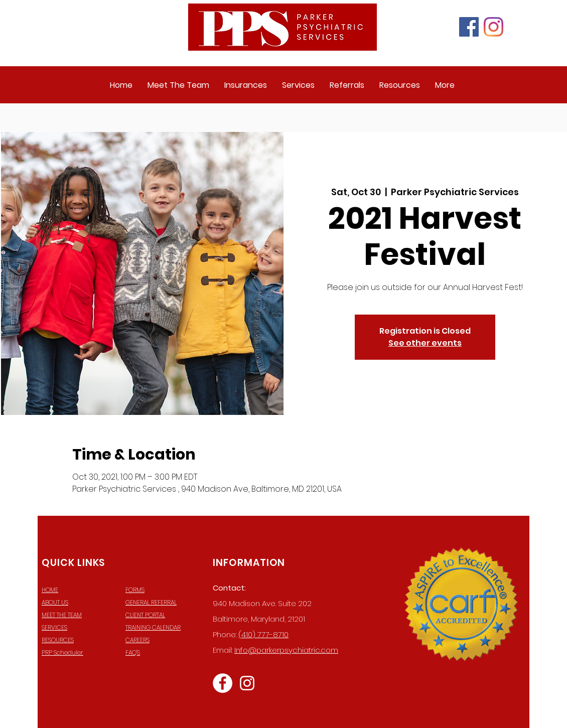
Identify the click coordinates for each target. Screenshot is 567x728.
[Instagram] (493, 27)
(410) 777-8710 (263, 634)
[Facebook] (469, 27)
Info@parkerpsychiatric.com (286, 650)
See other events (425, 343)
